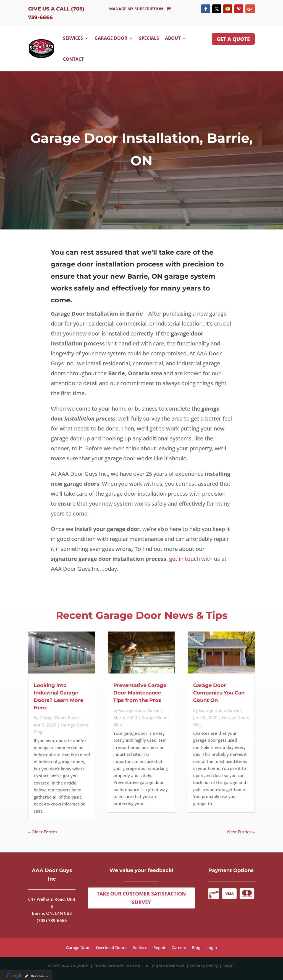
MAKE (229, 966)
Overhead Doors (111, 948)
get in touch (184, 559)
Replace (140, 948)
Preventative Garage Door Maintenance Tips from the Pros (140, 693)
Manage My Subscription (136, 9)
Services (73, 38)
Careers (179, 948)
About (173, 38)
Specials (149, 38)
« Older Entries (43, 832)
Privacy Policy (205, 966)
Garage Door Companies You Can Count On (219, 693)
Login (212, 948)
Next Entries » (241, 832)
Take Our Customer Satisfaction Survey (141, 898)
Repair (159, 948)
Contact (73, 59)
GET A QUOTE (233, 39)
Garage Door (111, 38)
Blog (196, 948)
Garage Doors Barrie (60, 718)
